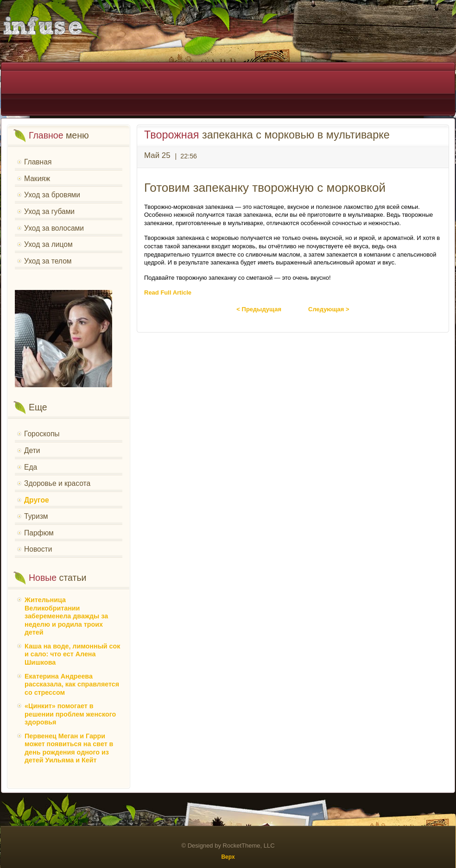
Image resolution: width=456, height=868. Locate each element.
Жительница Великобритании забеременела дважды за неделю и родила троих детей (66, 616)
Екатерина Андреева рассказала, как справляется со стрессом (72, 684)
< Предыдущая (259, 309)
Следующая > (329, 309)
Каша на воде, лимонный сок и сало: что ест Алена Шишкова (72, 654)
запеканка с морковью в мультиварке (267, 135)
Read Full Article (168, 292)
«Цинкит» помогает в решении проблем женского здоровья (70, 714)
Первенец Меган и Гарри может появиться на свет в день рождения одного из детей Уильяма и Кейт (69, 748)
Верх (228, 857)
